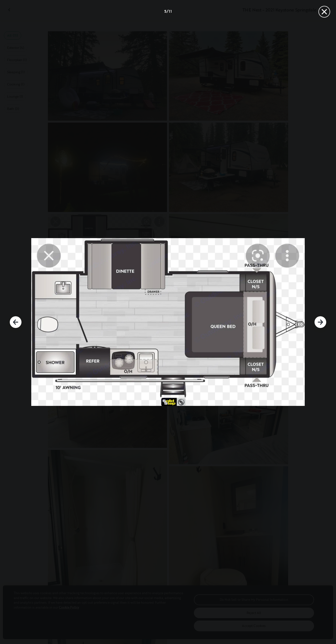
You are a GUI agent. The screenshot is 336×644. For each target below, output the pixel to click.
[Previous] (16, 322)
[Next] (320, 322)
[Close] (324, 12)
